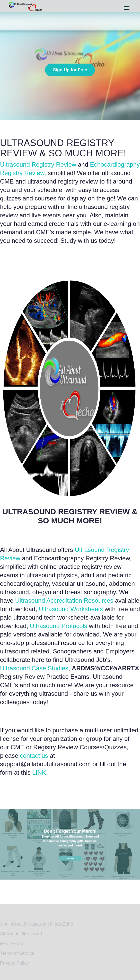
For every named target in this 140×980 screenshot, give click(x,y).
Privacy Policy (14, 963)
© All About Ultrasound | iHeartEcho (37, 924)
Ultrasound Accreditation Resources (64, 600)
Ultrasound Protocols (59, 626)
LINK (39, 772)
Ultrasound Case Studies (34, 668)
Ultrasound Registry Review (38, 164)
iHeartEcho (11, 944)
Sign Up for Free (70, 70)
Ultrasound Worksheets (71, 609)
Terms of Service (17, 953)
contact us (34, 756)
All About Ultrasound (21, 934)
